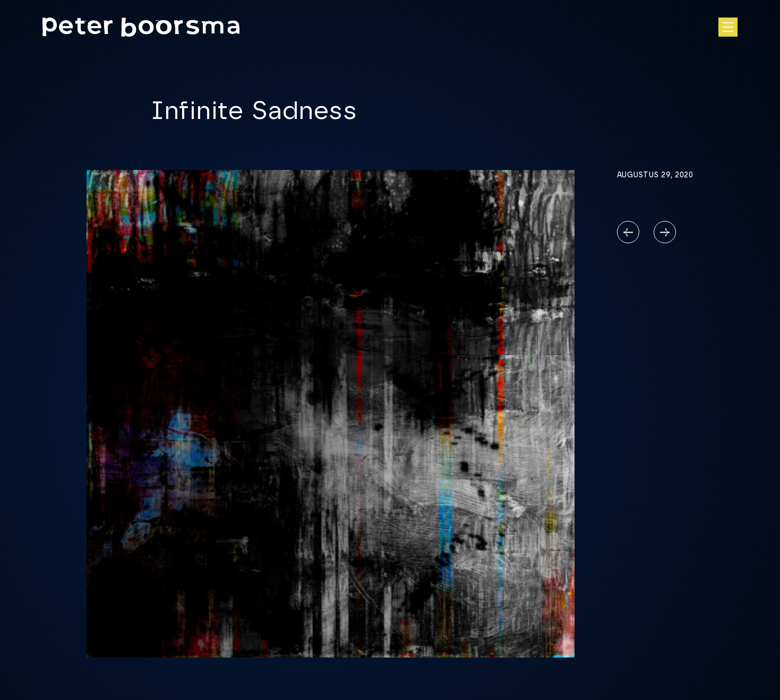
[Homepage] (141, 27)
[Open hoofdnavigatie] (728, 27)
